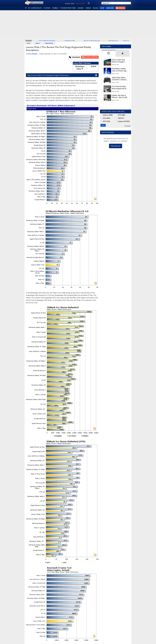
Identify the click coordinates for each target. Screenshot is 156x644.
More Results (128, 126)
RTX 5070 (105, 121)
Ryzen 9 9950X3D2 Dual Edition (47, 41)
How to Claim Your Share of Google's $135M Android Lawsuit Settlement (119, 61)
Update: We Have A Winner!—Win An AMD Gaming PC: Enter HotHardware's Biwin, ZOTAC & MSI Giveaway (120, 97)
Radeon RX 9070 (123, 121)
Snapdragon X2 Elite (70, 41)
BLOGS (96, 8)
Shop (102, 8)
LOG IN (68, 4)
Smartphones (49, 43)
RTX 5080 (121, 115)
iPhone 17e (126, 41)
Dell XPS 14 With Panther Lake (92, 41)
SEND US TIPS (80, 4)
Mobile (38, 43)
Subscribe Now (116, 146)
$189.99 (94, 66)
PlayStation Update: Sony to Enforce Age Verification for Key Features (119, 70)
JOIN (73, 4)
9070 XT (120, 118)
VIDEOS (88, 8)
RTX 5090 (105, 118)
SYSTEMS (47, 8)
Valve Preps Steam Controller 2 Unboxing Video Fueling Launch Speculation (120, 79)
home (28, 43)
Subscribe (110, 8)
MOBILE (55, 8)
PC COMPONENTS (35, 8)
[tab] (109, 53)
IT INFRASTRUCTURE (68, 8)
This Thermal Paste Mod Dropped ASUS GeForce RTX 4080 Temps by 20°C (119, 88)
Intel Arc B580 (107, 115)
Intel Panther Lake (113, 41)
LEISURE (81, 8)
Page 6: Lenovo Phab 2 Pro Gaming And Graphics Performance (63, 75)
